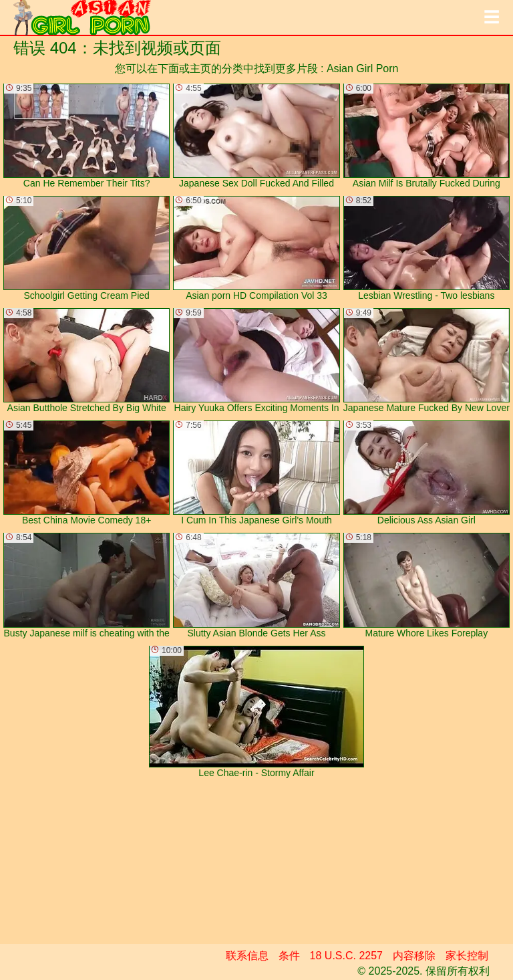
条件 (289, 956)
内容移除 (414, 956)
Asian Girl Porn (363, 69)
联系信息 (247, 956)
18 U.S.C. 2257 (346, 956)
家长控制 (467, 956)
